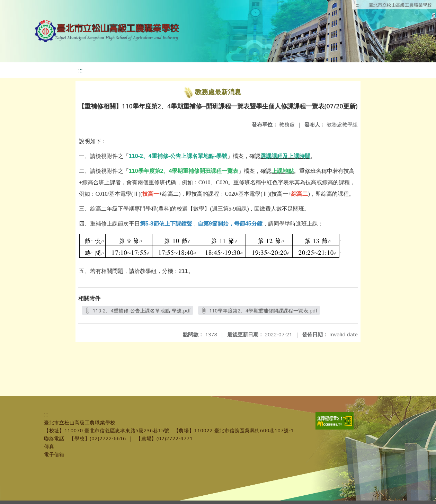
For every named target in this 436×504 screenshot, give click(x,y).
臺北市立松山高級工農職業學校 (400, 5)
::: (358, 5)
